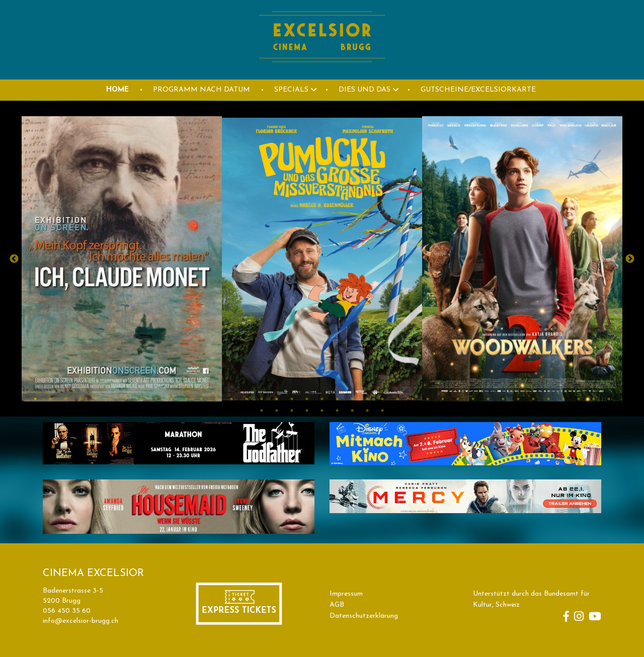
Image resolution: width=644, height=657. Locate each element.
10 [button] (171, 399)
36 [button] (563, 399)
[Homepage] (322, 74)
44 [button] (322, 410)
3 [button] (65, 399)
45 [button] (337, 410)
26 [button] (413, 399)
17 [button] (277, 399)
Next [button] (630, 259)
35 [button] (548, 399)
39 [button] (609, 399)
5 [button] (96, 399)
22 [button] (352, 399)
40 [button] (262, 410)
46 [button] (352, 410)
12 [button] (201, 399)
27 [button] (428, 399)
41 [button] (277, 410)
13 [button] (216, 399)
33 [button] (518, 399)
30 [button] (473, 399)
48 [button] (382, 410)
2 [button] (50, 399)
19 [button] (307, 399)
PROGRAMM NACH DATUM (202, 90)
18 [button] (292, 399)
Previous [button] (14, 259)
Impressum (346, 594)
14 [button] (231, 399)
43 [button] (307, 410)
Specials (291, 90)
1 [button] (35, 399)
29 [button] (458, 399)
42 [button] (292, 410)
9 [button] (156, 399)
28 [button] (443, 399)
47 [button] (367, 410)
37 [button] (579, 399)
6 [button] (111, 399)
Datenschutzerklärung (364, 616)
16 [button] (262, 399)
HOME (117, 90)
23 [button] (367, 399)
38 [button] (594, 399)
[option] (122, 259)
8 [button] (141, 399)
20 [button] (322, 399)
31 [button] (488, 399)
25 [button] (397, 399)
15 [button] (247, 399)
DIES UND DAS (365, 90)
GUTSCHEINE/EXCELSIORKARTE (478, 90)
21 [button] (337, 399)
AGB (337, 605)
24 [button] (382, 399)
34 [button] (533, 399)
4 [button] (80, 399)
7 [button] (126, 399)
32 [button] (503, 399)
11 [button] (186, 399)
